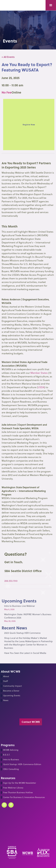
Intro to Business (11, 760)
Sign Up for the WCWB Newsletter (20, 783)
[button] (51, 5)
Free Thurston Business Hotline (18, 793)
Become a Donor (11, 691)
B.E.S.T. (7, 755)
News (6, 700)
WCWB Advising (11, 750)
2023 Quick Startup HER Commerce (22, 633)
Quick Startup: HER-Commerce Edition (22, 764)
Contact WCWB (31, 722)
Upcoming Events (12, 696)
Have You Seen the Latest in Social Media (25, 653)
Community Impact (12, 686)
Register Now (29, 125)
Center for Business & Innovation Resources (24, 797)
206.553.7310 (11, 581)
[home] (9, 2)
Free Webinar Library (13, 788)
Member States (39, 373)
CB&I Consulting (11, 769)
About (6, 676)
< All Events (8, 57)
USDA (41, 387)
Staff (5, 681)
